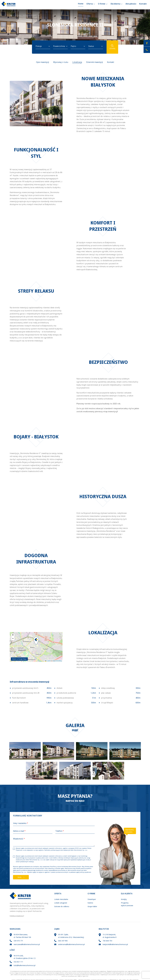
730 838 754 (107, 941)
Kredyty (124, 899)
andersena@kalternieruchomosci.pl (71, 944)
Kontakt (143, 5)
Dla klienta (117, 5)
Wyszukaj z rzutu (61, 62)
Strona (12, 15)
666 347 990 (63, 941)
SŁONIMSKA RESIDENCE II (31, 15)
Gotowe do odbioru (62, 906)
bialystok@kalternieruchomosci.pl (58, 870)
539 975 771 (18, 941)
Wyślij (21, 877)
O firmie (103, 5)
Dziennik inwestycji (94, 62)
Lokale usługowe (61, 903)
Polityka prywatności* (17, 916)
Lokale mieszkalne (61, 899)
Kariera (90, 903)
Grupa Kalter (92, 906)
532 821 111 (18, 962)
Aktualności (131, 5)
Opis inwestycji (43, 62)
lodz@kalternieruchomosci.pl (25, 965)
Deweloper (92, 899)
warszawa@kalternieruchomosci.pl (27, 944)
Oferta (91, 5)
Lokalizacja (77, 62)
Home (81, 4)
